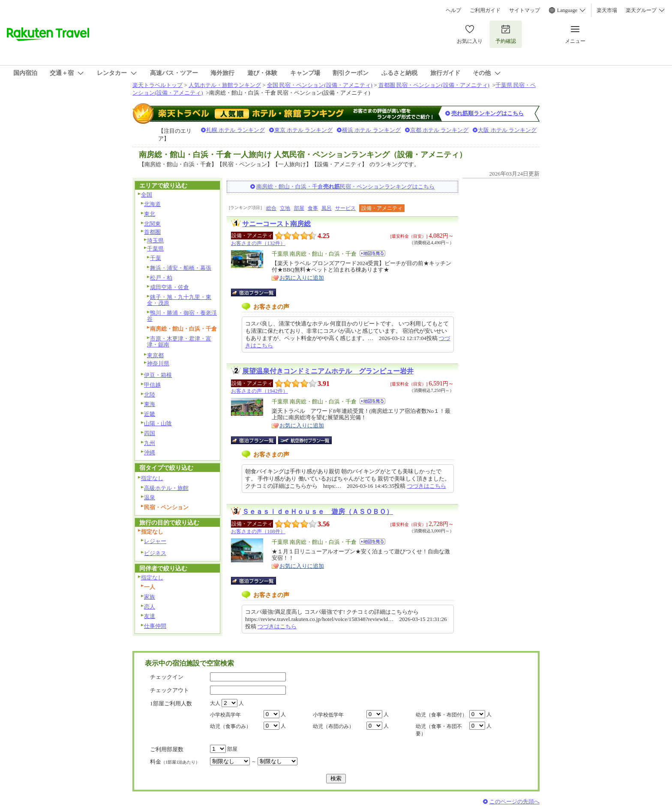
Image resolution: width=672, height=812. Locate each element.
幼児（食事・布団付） (441, 715)
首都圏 (152, 232)
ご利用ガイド (485, 10)
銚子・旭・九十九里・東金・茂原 (179, 300)
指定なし (152, 478)
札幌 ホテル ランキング (235, 130)
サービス (345, 208)
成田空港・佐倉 (169, 287)
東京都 (155, 355)
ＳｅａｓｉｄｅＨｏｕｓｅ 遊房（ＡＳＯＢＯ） (318, 512)
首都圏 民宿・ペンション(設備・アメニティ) (434, 85)
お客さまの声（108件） (258, 531)
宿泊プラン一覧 (258, 293)
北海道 (152, 204)
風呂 (327, 208)
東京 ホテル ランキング (304, 130)
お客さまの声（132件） (258, 243)
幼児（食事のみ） (231, 726)
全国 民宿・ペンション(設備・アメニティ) (320, 85)
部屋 (299, 208)
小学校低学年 (328, 715)
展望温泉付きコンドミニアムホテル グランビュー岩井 (328, 371)
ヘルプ (453, 10)
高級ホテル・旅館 (166, 488)
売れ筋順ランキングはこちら (487, 113)
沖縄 (150, 452)
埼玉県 (155, 240)
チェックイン (167, 677)
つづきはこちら (427, 486)
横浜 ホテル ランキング (371, 130)
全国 (147, 195)
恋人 (150, 607)
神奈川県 (158, 363)
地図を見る (372, 253)
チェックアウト (169, 690)
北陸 (150, 395)
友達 (150, 616)
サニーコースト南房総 (276, 224)
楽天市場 (607, 10)
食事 (313, 208)
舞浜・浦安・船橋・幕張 (181, 268)
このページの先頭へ (514, 802)
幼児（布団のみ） (333, 726)
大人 (215, 703)
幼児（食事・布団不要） (439, 730)
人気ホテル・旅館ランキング (225, 85)
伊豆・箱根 (158, 375)
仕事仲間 (155, 626)
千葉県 (155, 249)
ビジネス (155, 553)
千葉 (156, 258)
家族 (150, 597)
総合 (271, 208)
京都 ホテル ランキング (439, 130)
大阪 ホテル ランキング (507, 130)
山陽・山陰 (158, 423)
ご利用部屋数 (167, 749)
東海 (150, 404)
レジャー (155, 541)
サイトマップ (525, 10)
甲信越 (152, 385)
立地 (285, 208)
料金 (175, 762)
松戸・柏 (161, 278)
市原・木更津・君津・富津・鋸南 (179, 342)
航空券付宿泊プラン (305, 440)
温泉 (150, 497)
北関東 (152, 224)
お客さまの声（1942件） (259, 391)
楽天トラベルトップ (157, 85)
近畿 (150, 414)
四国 (150, 433)
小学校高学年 (225, 715)
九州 (150, 443)
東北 (150, 214)
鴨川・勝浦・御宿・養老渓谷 (182, 316)
